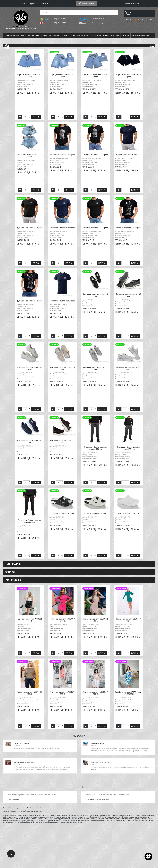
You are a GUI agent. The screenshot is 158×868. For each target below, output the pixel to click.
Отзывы (79, 787)
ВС (151, 19)
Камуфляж (125, 36)
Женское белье (41, 36)
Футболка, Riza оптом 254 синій (63, 228)
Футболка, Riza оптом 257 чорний (95, 155)
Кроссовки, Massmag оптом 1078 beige (63, 368)
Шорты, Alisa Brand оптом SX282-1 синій (30, 156)
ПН (127, 19)
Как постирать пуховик (21, 743)
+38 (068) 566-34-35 (99, 19)
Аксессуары (115, 36)
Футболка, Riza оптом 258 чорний (63, 155)
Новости (79, 736)
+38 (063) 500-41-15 (60, 19)
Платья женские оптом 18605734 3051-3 (63, 693)
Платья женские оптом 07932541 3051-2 (95, 693)
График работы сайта (98, 743)
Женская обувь (83, 36)
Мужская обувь (69, 36)
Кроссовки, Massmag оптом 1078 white (30, 368)
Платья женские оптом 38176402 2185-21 (95, 620)
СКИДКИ (10, 572)
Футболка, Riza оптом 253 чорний (95, 228)
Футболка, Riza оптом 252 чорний (128, 228)
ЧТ (139, 19)
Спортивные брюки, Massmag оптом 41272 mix (128, 448)
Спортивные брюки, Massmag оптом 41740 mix (95, 448)
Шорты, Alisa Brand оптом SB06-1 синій (63, 76)
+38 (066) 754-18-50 (60, 23)
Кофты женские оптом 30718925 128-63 (30, 693)
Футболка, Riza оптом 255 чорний (30, 228)
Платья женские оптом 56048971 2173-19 (128, 620)
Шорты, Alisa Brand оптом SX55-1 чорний (128, 76)
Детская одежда (55, 36)
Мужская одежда (12, 36)
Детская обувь (96, 36)
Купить (36, 117)
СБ (147, 19)
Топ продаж (13, 564)
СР (135, 19)
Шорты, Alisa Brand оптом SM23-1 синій (30, 76)
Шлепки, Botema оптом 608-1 (96, 513)
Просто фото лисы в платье (100, 762)
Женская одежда (27, 36)
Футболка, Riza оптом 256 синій (128, 155)
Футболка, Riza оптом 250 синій (63, 301)
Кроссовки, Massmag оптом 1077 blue (30, 441)
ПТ (143, 19)
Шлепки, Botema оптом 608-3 (63, 513)
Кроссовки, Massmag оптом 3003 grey (128, 295)
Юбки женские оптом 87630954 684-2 (30, 620)
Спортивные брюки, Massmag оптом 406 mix (30, 521)
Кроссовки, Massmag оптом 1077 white (128, 368)
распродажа (13, 580)
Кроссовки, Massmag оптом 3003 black (95, 295)
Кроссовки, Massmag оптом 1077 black (63, 441)
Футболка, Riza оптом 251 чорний (30, 301)
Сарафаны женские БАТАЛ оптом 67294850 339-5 (128, 693)
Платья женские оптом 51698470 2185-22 (63, 620)
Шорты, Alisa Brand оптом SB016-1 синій (95, 76)
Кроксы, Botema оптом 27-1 (128, 513)
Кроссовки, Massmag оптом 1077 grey (95, 368)
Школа (106, 36)
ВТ (131, 19)
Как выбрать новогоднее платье (24, 762)
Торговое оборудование (140, 36)
